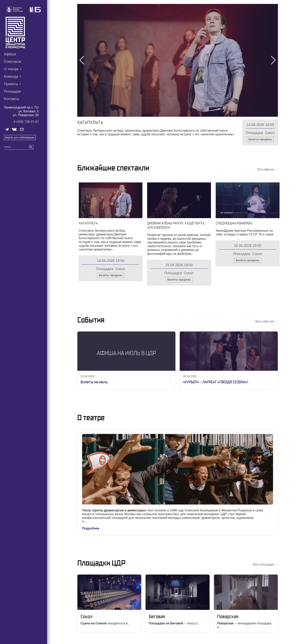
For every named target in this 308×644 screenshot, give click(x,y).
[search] (31, 147)
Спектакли (13, 62)
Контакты (12, 99)
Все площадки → (265, 564)
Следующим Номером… (235, 223)
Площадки (12, 91)
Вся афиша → (268, 169)
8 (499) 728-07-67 (26, 122)
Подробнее (91, 528)
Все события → (267, 321)
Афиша (10, 54)
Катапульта (90, 122)
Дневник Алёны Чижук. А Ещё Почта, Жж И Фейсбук (176, 225)
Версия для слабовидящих (20, 138)
